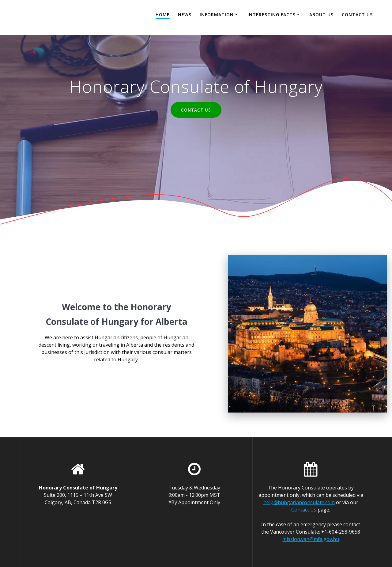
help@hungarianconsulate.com (299, 502)
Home (163, 15)
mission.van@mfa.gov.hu (311, 539)
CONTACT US (196, 110)
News (185, 15)
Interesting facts (271, 15)
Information (217, 15)
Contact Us (357, 15)
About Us (321, 15)
